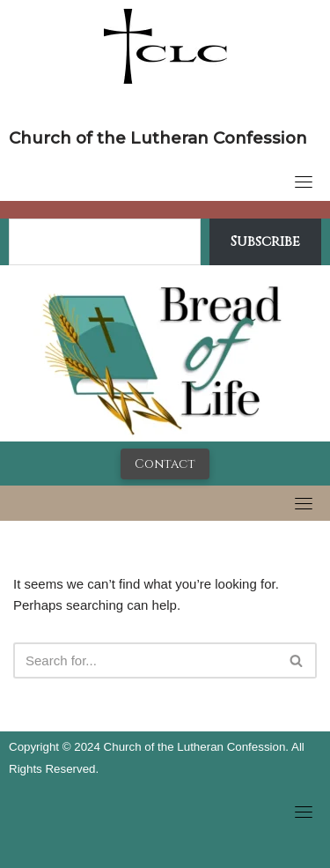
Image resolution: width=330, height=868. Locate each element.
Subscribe (265, 241)
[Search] (145, 660)
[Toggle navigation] (304, 182)
